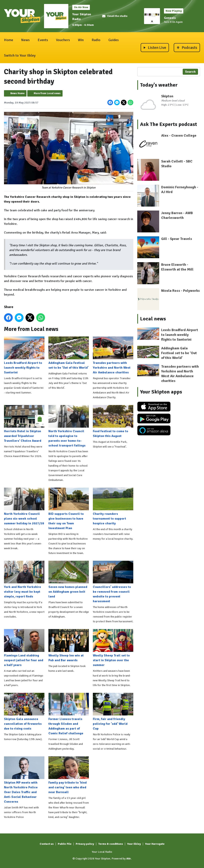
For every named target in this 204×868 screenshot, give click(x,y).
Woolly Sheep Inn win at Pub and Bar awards (69, 646)
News (25, 40)
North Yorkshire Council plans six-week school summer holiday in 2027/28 (24, 506)
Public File (65, 844)
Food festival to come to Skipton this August (113, 421)
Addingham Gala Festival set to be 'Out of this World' (69, 353)
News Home (17, 93)
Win (81, 40)
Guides (114, 40)
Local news (153, 319)
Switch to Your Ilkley (20, 55)
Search (190, 72)
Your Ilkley (134, 844)
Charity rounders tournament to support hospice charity (113, 506)
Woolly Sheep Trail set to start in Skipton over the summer (113, 648)
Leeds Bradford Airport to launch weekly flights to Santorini (24, 355)
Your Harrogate (155, 844)
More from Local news (47, 93)
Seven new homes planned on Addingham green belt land (69, 580)
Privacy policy (85, 844)
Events (43, 40)
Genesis (170, 18)
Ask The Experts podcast (169, 124)
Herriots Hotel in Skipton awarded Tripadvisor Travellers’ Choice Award (24, 424)
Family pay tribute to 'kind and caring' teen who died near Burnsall (69, 775)
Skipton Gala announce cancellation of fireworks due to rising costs (24, 711)
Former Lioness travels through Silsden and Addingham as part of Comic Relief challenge (69, 714)
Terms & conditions (111, 844)
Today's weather (159, 85)
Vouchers (63, 40)
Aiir (129, 859)
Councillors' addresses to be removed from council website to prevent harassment (113, 582)
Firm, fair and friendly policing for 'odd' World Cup (113, 711)
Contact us (47, 844)
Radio (96, 40)
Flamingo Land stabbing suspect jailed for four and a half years (24, 648)
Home (9, 40)
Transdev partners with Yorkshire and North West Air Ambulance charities (113, 355)
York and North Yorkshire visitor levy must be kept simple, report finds (24, 580)
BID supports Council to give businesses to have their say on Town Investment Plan (69, 509)
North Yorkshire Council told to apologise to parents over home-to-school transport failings (69, 426)
